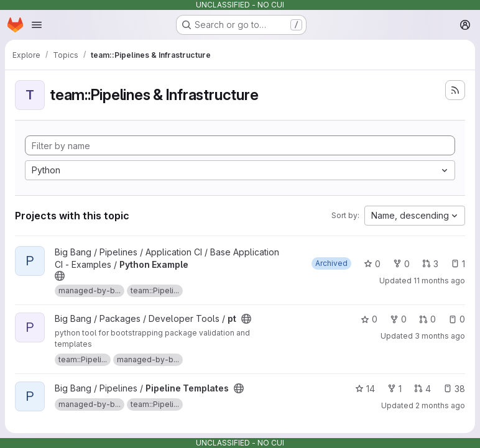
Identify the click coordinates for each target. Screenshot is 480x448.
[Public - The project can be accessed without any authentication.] (60, 276)
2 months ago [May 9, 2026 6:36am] (440, 405)
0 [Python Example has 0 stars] (372, 264)
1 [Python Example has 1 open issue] (458, 264)
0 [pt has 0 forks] (398, 319)
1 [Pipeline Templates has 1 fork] (395, 389)
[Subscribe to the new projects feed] (455, 90)
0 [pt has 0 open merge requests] (427, 319)
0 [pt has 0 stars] (369, 319)
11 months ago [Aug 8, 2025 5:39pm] (439, 281)
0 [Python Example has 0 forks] (401, 264)
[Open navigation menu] (37, 25)
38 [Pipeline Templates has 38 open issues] (454, 389)
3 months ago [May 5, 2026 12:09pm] (440, 336)
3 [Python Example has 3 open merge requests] (430, 264)
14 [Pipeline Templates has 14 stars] (365, 389)
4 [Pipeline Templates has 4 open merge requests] (422, 389)
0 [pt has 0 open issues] (457, 319)
